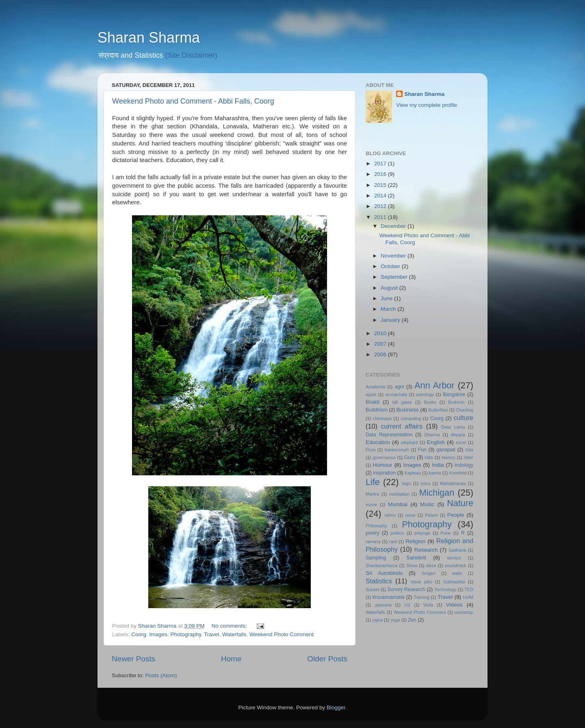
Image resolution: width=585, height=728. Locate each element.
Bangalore (454, 394)
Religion (416, 541)
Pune (445, 533)
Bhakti (373, 402)
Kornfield (458, 473)
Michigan (437, 493)
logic (406, 483)
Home (231, 659)
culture (463, 418)
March (389, 309)
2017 (381, 164)
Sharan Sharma (149, 38)
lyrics (426, 483)
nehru (390, 515)
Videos (454, 605)
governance (384, 457)
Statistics (379, 581)
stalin (457, 573)
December (394, 226)
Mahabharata (453, 483)
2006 (381, 354)
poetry (373, 533)
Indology (464, 465)
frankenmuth (397, 450)
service (454, 558)
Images (158, 634)
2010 (381, 333)
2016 (381, 174)
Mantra (373, 494)
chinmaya (382, 418)
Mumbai (398, 504)
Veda (428, 605)
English (436, 442)
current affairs (402, 426)
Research (426, 550)
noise (410, 515)
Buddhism (377, 410)
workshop (464, 612)
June (387, 298)
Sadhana (457, 550)
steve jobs (421, 582)
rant (393, 542)
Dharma (432, 435)
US (407, 605)
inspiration (385, 473)
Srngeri (428, 573)
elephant (409, 442)
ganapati (446, 450)
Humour (383, 465)
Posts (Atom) (161, 675)
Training (421, 597)
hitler (469, 457)
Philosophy (376, 526)
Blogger (336, 707)
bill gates (402, 402)
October (391, 266)
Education (378, 442)
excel (461, 442)
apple (371, 394)
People (456, 515)
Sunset (373, 589)
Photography (186, 634)
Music (427, 504)
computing (411, 418)
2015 (381, 185)
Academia (375, 387)
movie (372, 505)
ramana (373, 542)
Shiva (412, 565)
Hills (429, 457)
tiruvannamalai (389, 597)
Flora (371, 450)
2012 (381, 206)
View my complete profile (427, 105)
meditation (399, 494)
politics (398, 533)
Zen (412, 620)
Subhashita (454, 582)
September (395, 277)
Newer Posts (133, 659)
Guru (410, 457)
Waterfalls (234, 634)
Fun (422, 450)
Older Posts (327, 659)
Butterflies (438, 410)
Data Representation (389, 435)
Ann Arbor (434, 385)
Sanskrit (416, 558)
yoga (395, 620)
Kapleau (413, 473)
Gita (469, 450)
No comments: (230, 626)
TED (469, 589)
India (438, 465)
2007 (381, 344)
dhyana (458, 435)
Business (408, 410)
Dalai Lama (453, 427)
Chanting (465, 410)
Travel (211, 634)
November (394, 256)
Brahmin (456, 402)
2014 (381, 196)
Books (430, 402)
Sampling (376, 558)
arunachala (396, 394)
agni (400, 387)
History (448, 457)
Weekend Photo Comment (282, 634)
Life (373, 482)
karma (435, 473)
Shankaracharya (382, 565)
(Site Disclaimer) (191, 55)
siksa (431, 565)
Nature (460, 503)
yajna (377, 620)
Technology (445, 589)
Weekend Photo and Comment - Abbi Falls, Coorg (193, 101)
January (391, 320)
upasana (383, 605)
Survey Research (406, 589)
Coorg (139, 634)
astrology (425, 394)
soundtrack (456, 565)
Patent (431, 515)
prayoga (422, 533)
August (390, 288)
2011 (381, 217)
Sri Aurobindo (384, 573)
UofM (468, 597)
